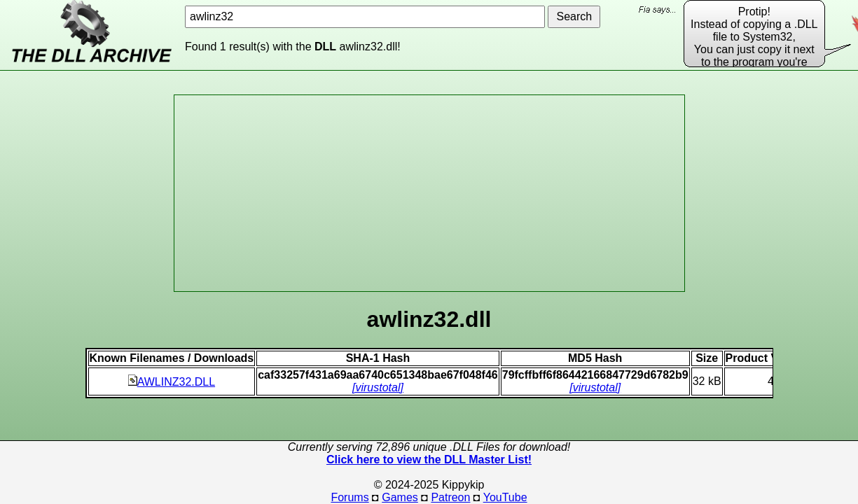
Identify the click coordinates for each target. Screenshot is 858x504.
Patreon (450, 497)
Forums (350, 497)
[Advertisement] (429, 193)
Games (400, 497)
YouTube (505, 497)
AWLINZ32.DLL (172, 382)
